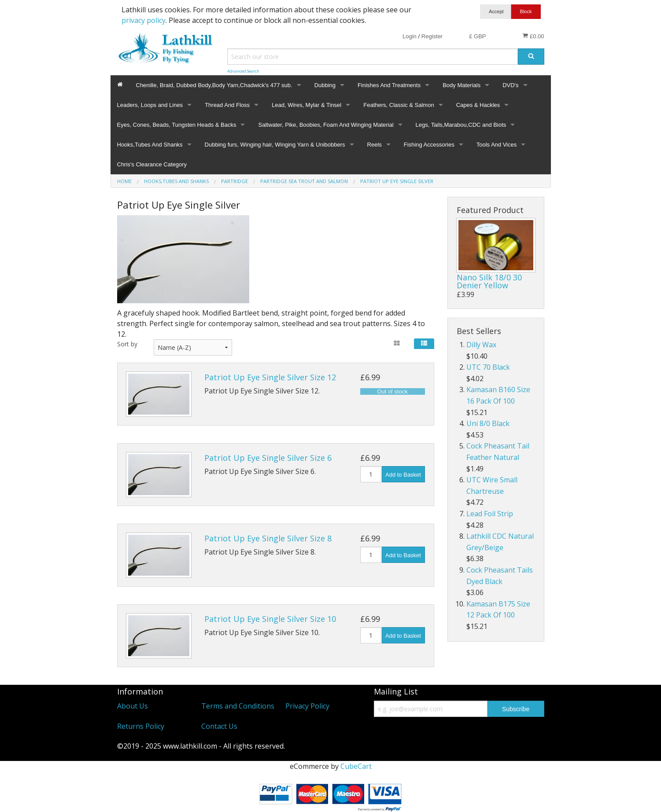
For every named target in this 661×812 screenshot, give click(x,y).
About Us (133, 706)
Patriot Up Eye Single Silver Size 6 (268, 458)
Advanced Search (243, 71)
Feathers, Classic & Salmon (399, 105)
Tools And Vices (497, 145)
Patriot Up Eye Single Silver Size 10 (270, 619)
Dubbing (325, 85)
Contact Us (219, 726)
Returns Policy (141, 726)
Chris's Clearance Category (152, 164)
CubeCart (356, 766)
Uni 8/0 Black (488, 423)
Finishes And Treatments (389, 85)
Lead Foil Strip (490, 514)
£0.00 (533, 36)
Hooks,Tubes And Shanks (150, 145)
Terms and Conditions (238, 706)
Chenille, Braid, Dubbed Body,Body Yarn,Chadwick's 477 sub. (214, 85)
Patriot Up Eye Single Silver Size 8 (268, 538)
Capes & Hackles (478, 105)
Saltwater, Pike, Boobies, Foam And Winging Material (326, 125)
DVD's (510, 85)
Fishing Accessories (429, 145)
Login (410, 36)
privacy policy (144, 20)
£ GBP (477, 36)
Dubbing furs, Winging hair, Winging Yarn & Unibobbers (275, 145)
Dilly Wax (481, 345)
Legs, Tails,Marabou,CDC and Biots (461, 125)
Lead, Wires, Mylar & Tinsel (306, 105)
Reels (375, 145)
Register (432, 36)
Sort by (127, 344)
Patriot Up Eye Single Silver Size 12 (270, 377)
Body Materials (462, 85)
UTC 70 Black (488, 367)
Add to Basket (403, 475)
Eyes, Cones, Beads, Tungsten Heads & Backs (177, 125)
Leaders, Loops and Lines (150, 105)
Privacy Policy (307, 706)
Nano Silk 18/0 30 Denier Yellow (489, 281)
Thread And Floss (227, 105)
